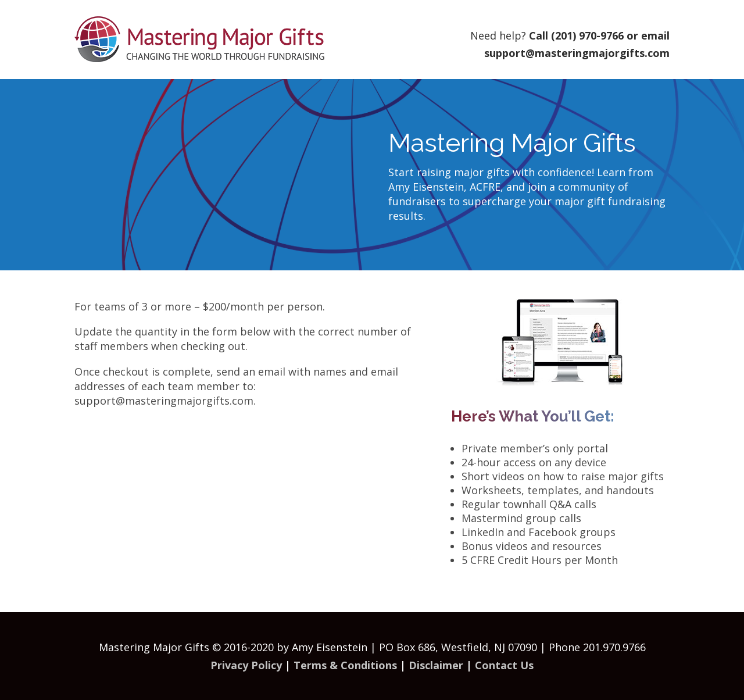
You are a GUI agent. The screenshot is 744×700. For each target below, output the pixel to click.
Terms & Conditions (345, 665)
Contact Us (504, 665)
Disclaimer (436, 665)
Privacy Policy (246, 665)
